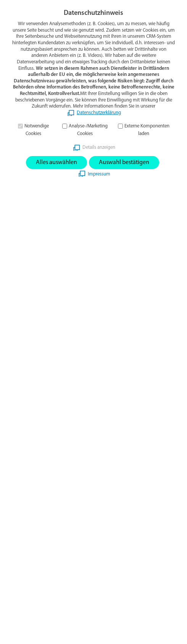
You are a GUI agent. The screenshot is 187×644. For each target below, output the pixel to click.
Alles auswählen (56, 163)
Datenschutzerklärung (99, 113)
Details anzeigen (99, 147)
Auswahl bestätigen (124, 163)
